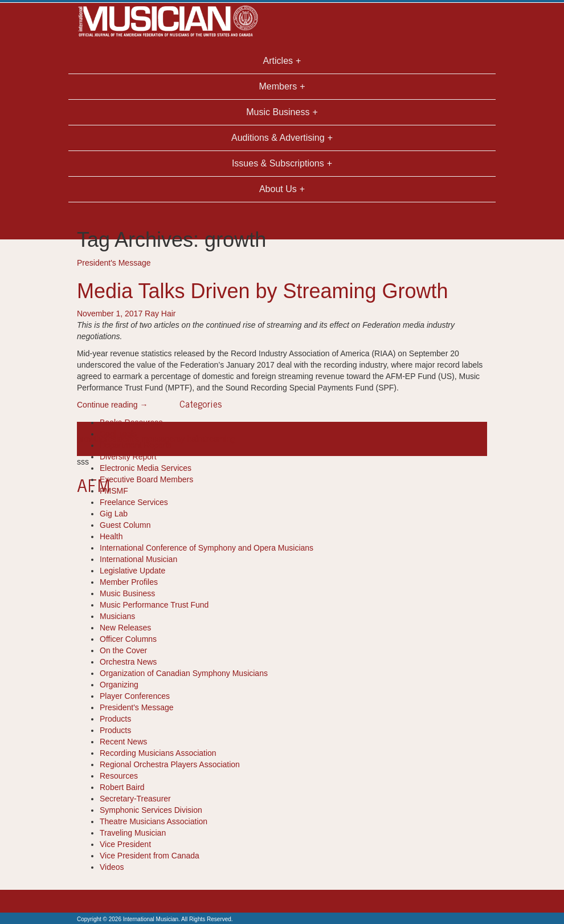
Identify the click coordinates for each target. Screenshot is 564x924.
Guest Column (125, 525)
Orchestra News (128, 662)
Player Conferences (135, 696)
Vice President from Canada (150, 856)
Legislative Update (132, 571)
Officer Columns (128, 639)
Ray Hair (160, 314)
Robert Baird (122, 787)
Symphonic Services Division (151, 810)
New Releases (125, 628)
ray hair (187, 439)
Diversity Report (128, 457)
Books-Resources (131, 422)
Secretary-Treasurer (135, 799)
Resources (119, 776)
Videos (112, 867)
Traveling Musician (133, 833)
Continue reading (113, 405)
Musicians (117, 616)
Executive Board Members (146, 479)
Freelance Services (134, 502)
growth (89, 439)
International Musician (138, 559)
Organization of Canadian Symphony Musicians (184, 673)
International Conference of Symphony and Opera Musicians (207, 548)
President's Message (114, 263)
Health (111, 536)
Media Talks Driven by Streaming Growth (263, 291)
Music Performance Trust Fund (154, 605)
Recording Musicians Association (158, 753)
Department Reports (136, 445)
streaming (218, 439)
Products (115, 719)
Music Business (127, 593)
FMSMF (114, 491)
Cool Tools (118, 434)
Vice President (125, 844)
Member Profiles (129, 582)
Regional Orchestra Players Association (170, 764)
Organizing (119, 685)
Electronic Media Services (146, 468)
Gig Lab (114, 514)
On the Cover (123, 650)
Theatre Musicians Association (154, 821)
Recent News (123, 742)
